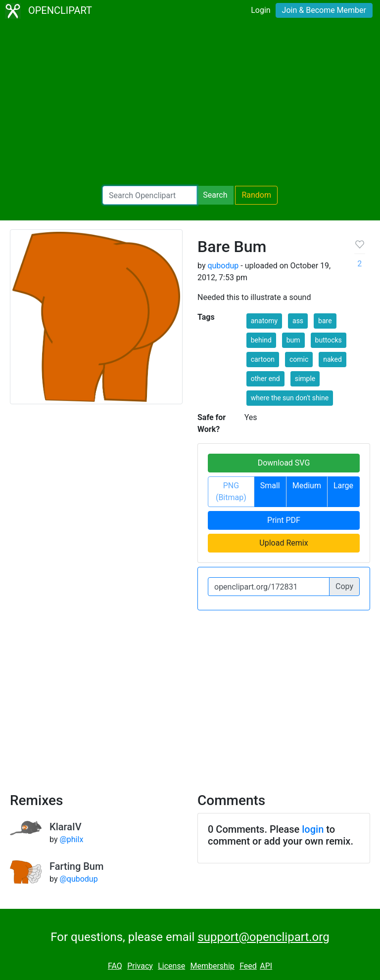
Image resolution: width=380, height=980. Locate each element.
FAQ (115, 966)
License (171, 966)
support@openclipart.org (263, 937)
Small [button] (270, 486)
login (313, 829)
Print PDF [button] (284, 520)
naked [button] (332, 359)
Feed (248, 966)
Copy (344, 586)
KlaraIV (66, 827)
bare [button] (325, 321)
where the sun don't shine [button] (290, 398)
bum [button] (293, 340)
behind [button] (261, 340)
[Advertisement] (190, 104)
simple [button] (305, 379)
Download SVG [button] (284, 463)
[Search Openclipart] (150, 195)
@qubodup (78, 879)
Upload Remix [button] (284, 543)
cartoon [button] (263, 359)
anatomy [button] (264, 321)
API (266, 966)
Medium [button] (307, 486)
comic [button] (299, 359)
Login (261, 10)
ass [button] (298, 321)
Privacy (140, 966)
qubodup (223, 266)
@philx (71, 839)
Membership (212, 966)
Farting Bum (76, 866)
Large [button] (343, 486)
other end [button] (265, 379)
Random (256, 195)
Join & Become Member (324, 10)
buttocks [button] (329, 340)
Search (215, 195)
